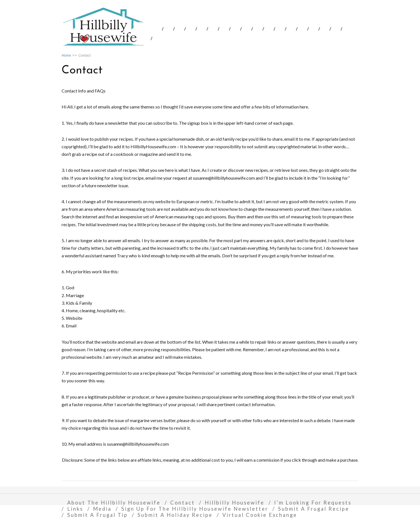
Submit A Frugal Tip (97, 515)
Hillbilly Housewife (235, 503)
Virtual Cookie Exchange (260, 515)
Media (102, 509)
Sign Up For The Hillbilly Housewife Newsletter (195, 509)
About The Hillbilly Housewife (114, 503)
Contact (183, 503)
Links (75, 509)
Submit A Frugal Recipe (314, 509)
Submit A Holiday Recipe (175, 515)
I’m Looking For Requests (313, 503)
